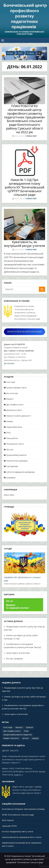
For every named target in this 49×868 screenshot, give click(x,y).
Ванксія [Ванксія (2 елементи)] (29, 727)
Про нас (10, 450)
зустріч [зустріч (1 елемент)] (25, 738)
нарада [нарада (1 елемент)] (35, 738)
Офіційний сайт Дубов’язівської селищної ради (24, 567)
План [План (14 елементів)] (26, 731)
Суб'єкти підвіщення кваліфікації (21, 472)
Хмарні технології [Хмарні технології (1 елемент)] (11, 738)
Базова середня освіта (16, 388)
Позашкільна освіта (15, 444)
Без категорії (12, 393)
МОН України (8, 820)
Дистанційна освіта (15, 405)
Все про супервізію (15, 659)
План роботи (12, 438)
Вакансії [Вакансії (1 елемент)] (19, 727)
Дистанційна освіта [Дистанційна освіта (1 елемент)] (12, 731)
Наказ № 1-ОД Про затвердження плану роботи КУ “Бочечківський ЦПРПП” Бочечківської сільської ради (25, 187)
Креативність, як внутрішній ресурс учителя (25, 244)
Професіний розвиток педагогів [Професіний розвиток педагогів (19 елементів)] (18, 735)
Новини (10, 421)
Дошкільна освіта (14, 410)
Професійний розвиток (16, 455)
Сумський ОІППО (9, 826)
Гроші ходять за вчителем (18, 653)
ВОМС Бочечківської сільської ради (18, 815)
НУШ (8, 433)
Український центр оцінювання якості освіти (22, 837)
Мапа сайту (9, 495)
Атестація (11, 382)
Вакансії (10, 399)
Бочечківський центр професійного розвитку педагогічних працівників (25, 16)
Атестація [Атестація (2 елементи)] (8, 727)
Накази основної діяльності (19, 416)
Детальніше (9, 363)
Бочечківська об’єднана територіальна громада (23, 809)
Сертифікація (12, 466)
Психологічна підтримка (17, 461)
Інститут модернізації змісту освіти (18, 831)
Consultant (31, 136)
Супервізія (11, 478)
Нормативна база (14, 427)
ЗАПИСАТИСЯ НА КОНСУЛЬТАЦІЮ (25, 332)
